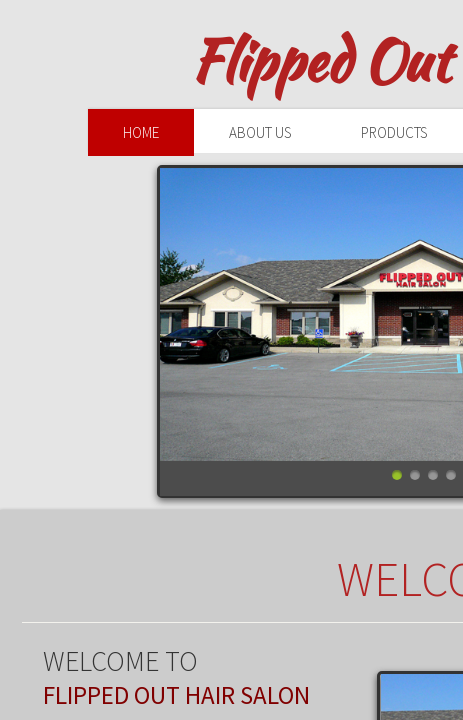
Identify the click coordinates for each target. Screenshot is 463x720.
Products (394, 132)
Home (141, 132)
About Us (260, 132)
